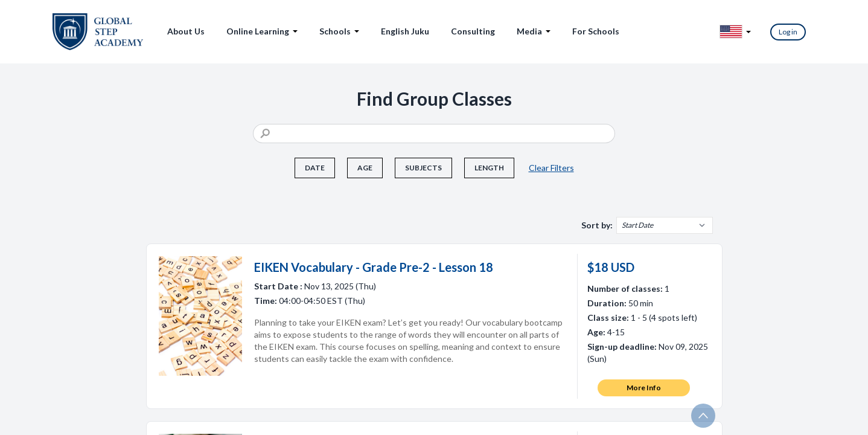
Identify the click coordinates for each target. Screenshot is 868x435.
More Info (644, 388)
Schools (339, 31)
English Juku (405, 31)
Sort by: (597, 225)
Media (534, 31)
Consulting (473, 31)
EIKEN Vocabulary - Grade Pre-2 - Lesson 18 (374, 267)
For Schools (596, 31)
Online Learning (262, 31)
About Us (186, 31)
